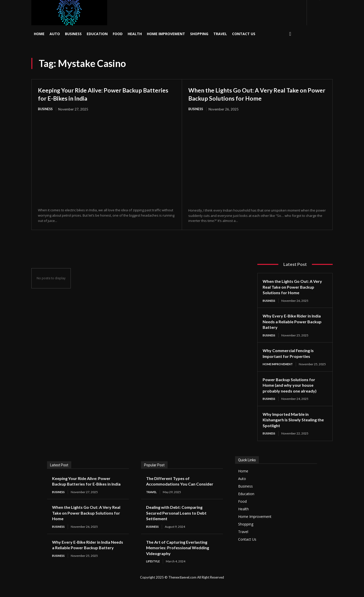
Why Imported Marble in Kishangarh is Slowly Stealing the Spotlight (293, 424)
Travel (152, 503)
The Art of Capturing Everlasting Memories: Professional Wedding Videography (181, 558)
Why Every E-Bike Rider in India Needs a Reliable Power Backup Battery (295, 322)
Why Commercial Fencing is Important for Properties (290, 354)
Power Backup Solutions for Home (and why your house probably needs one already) (292, 390)
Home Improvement (279, 365)
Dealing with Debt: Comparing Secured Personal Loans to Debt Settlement (179, 524)
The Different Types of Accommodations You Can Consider (173, 489)
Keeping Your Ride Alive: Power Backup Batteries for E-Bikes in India (101, 94)
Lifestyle (154, 572)
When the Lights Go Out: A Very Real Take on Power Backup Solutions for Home (255, 94)
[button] (290, 34)
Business (46, 109)
